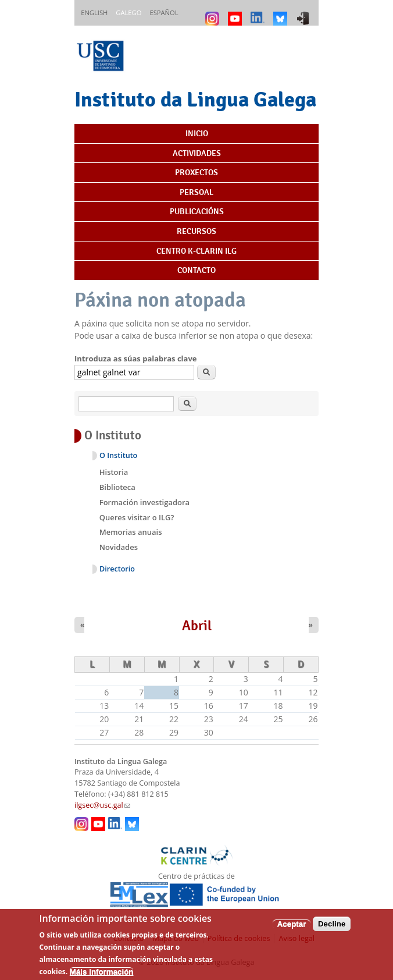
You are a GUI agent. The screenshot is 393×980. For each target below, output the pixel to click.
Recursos (196, 231)
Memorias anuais (131, 532)
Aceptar (292, 930)
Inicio (197, 133)
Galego (128, 13)
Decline (332, 930)
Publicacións (197, 211)
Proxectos (196, 172)
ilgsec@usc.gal (102, 805)
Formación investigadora (144, 502)
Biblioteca (117, 487)
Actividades (197, 153)
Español (164, 13)
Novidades (119, 547)
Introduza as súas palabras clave (135, 358)
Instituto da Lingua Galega (195, 99)
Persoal (196, 192)
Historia (114, 472)
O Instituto (118, 455)
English (94, 13)
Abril (197, 626)
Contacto (196, 270)
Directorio (117, 569)
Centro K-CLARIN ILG (196, 251)
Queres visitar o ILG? (137, 517)
